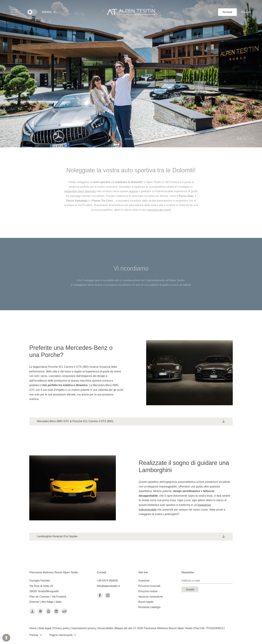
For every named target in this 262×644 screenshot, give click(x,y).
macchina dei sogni (159, 212)
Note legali (45, 628)
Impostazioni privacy (84, 628)
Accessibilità (106, 628)
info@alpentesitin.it (108, 586)
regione (133, 194)
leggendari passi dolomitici (80, 194)
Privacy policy (62, 628)
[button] (6, 638)
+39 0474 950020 (107, 581)
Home (33, 628)
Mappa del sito (124, 628)
